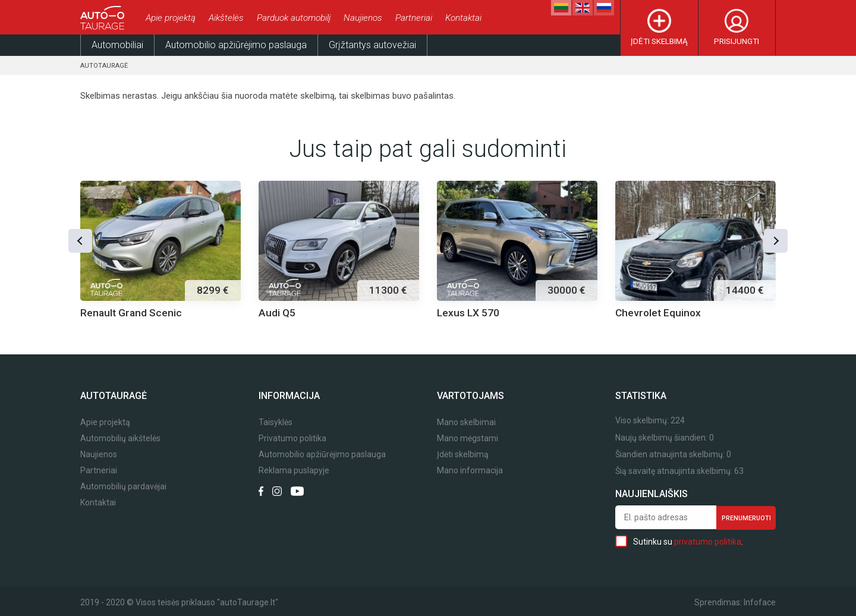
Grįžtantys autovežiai (372, 45)
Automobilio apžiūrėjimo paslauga (236, 45)
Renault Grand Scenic (131, 313)
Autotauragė (104, 66)
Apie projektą (171, 18)
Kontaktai (463, 18)
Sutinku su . (679, 541)
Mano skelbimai (466, 422)
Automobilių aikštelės (120, 439)
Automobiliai (117, 45)
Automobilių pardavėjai (123, 487)
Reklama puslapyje (294, 471)
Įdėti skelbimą (659, 41)
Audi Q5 (277, 313)
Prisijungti (737, 41)
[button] (80, 241)
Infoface (760, 602)
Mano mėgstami (468, 439)
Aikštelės (226, 18)
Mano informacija (470, 471)
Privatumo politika (292, 439)
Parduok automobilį (294, 18)
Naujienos (363, 18)
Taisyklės (276, 422)
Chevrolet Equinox (658, 313)
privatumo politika (708, 542)
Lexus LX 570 (468, 313)
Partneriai (414, 18)
